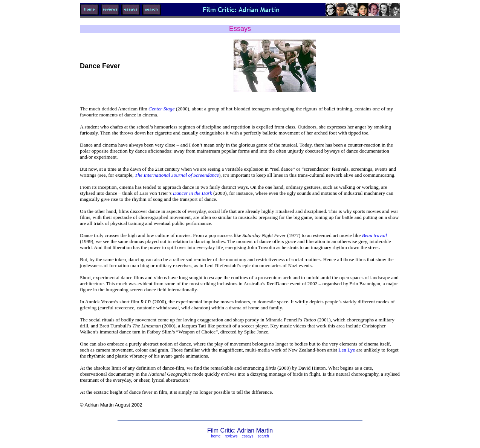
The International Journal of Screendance (177, 175)
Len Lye (347, 350)
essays (247, 436)
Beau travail (375, 235)
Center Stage (161, 109)
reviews (231, 436)
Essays (240, 29)
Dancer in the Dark (193, 193)
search (263, 436)
